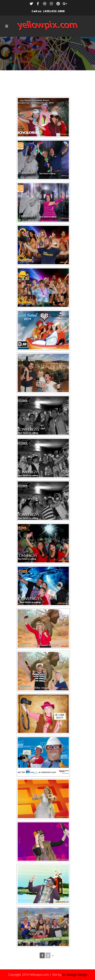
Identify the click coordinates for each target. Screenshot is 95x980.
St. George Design (75, 975)
